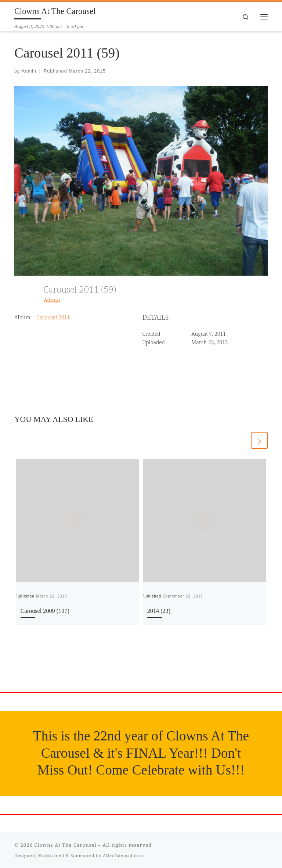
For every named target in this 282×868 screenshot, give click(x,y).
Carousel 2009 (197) (45, 611)
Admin (29, 71)
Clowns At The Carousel (65, 845)
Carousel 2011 (53, 317)
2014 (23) (159, 611)
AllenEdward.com (123, 855)
